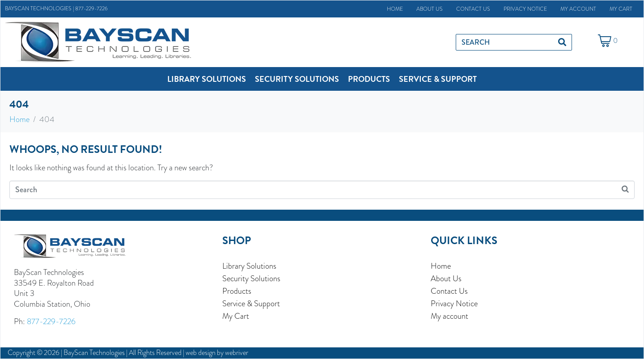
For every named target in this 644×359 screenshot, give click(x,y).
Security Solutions (251, 279)
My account (578, 9)
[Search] (562, 42)
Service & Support (251, 304)
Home (395, 9)
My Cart (621, 9)
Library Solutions (249, 266)
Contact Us (473, 9)
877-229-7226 (91, 8)
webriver (237, 353)
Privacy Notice (525, 9)
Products (237, 291)
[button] (207, 79)
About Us (430, 9)
